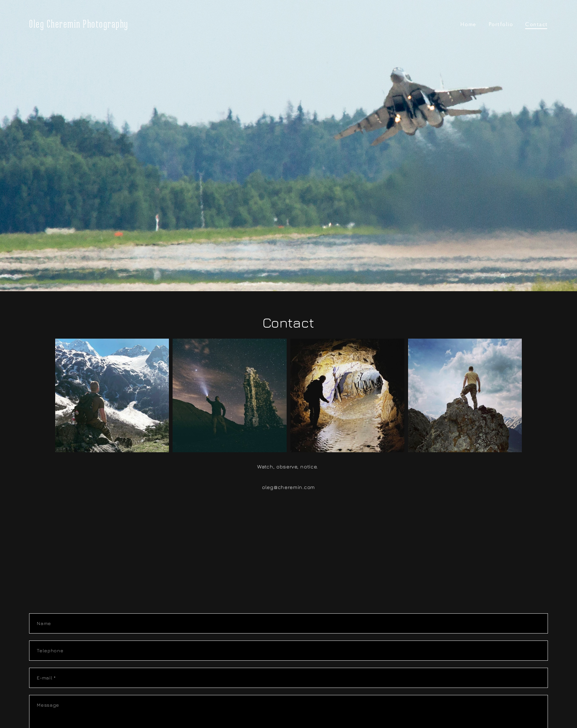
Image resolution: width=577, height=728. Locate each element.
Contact (537, 24)
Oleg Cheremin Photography (79, 24)
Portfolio (501, 24)
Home (468, 24)
